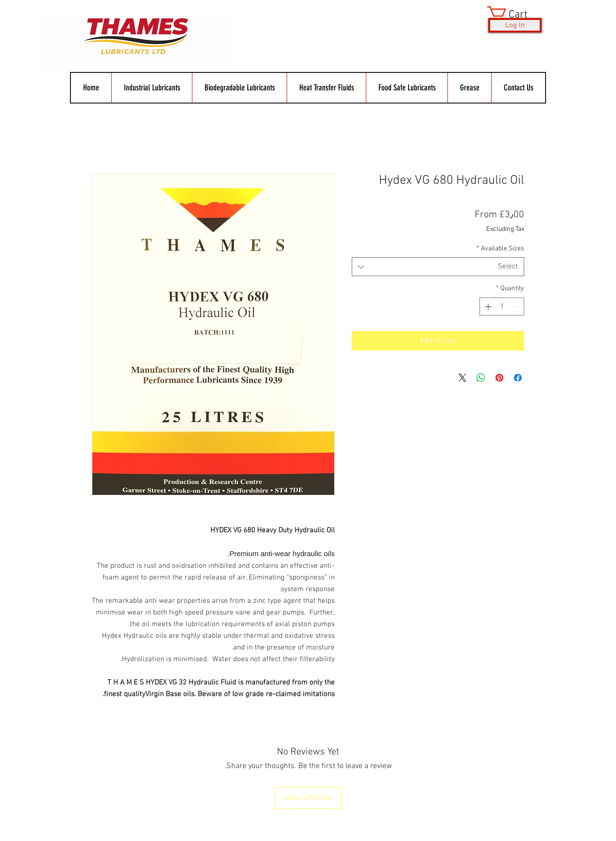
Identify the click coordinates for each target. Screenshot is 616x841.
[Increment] (487, 307)
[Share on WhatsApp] (481, 378)
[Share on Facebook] (518, 378)
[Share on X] (462, 378)
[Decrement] (517, 307)
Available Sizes (500, 249)
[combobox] (438, 267)
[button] (515, 14)
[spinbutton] (502, 307)
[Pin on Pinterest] (499, 378)
